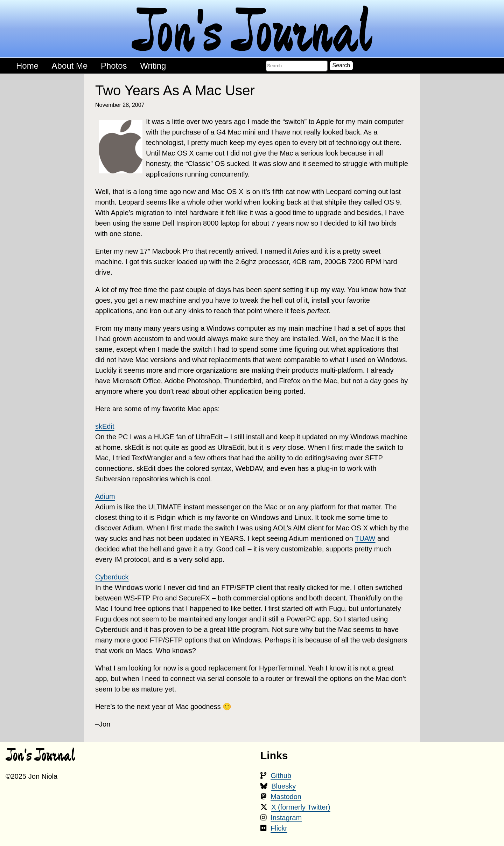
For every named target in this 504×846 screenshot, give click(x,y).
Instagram (286, 818)
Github (281, 776)
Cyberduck (112, 577)
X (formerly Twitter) (301, 807)
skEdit (105, 426)
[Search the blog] (297, 66)
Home (27, 66)
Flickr (279, 828)
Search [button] (341, 65)
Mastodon (286, 797)
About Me (70, 66)
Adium (105, 496)
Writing (153, 66)
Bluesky (283, 786)
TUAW (365, 538)
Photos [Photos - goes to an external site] (114, 66)
